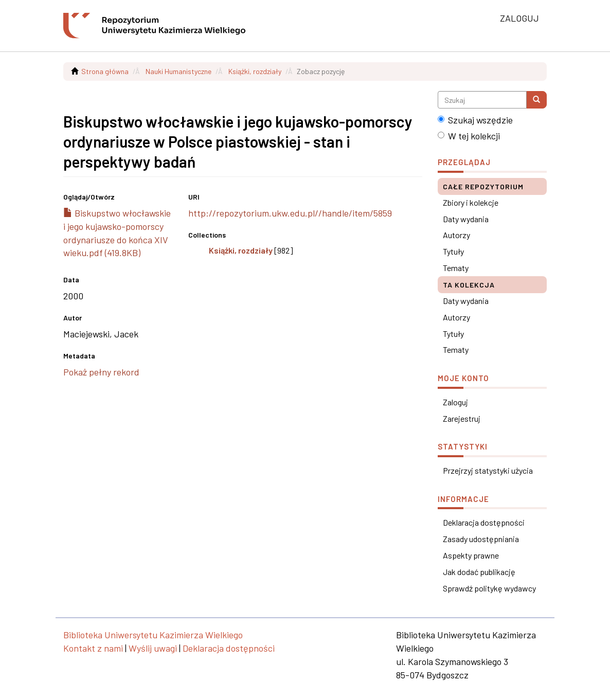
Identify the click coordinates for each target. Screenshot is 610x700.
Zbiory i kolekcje (471, 202)
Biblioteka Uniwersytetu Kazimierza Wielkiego (153, 635)
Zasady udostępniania (481, 539)
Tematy (456, 268)
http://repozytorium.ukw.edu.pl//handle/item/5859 (290, 213)
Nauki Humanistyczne (178, 71)
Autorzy (456, 235)
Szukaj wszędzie (475, 120)
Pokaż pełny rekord (101, 372)
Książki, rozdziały (255, 71)
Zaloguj (455, 402)
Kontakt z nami (93, 648)
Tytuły (453, 251)
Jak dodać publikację (479, 572)
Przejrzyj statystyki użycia (488, 470)
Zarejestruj (462, 418)
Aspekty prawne (471, 555)
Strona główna (105, 71)
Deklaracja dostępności (484, 522)
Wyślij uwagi (153, 648)
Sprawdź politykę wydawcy (489, 588)
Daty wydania (466, 219)
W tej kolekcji (469, 136)
